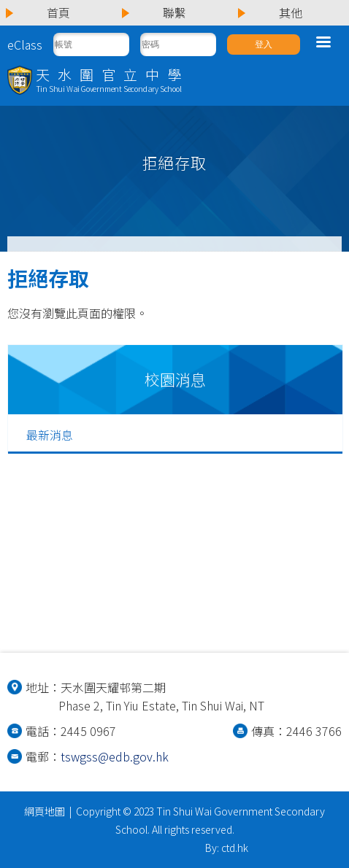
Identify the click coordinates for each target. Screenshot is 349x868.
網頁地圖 (45, 811)
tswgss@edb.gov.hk (115, 756)
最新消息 (50, 435)
